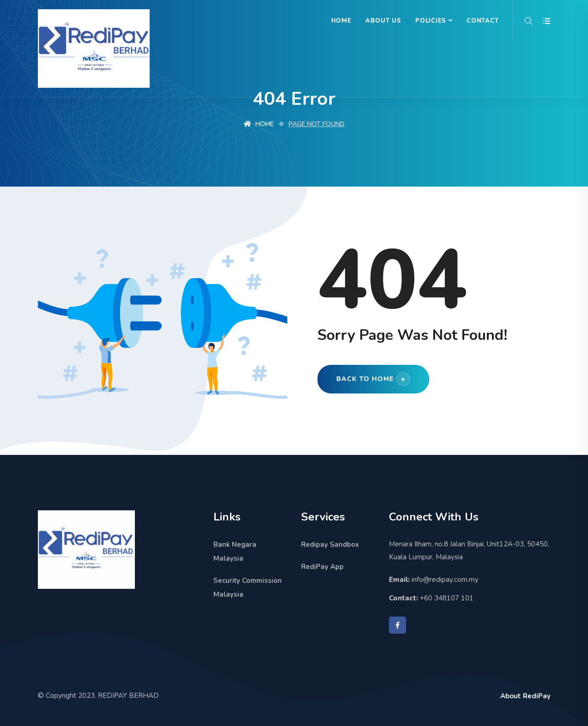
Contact (482, 21)
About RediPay (525, 696)
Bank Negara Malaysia (235, 551)
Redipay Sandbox (330, 544)
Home (341, 21)
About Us (383, 21)
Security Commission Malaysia (248, 587)
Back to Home (373, 379)
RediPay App (322, 567)
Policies (431, 21)
